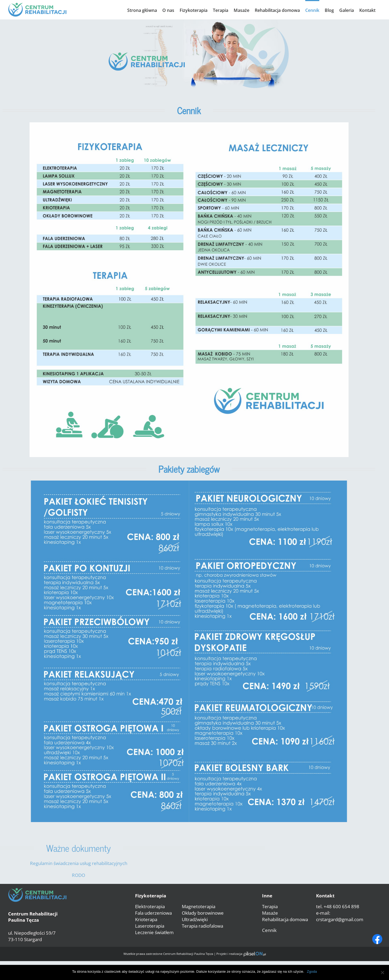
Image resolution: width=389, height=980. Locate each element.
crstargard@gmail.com (340, 919)
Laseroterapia (150, 926)
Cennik (269, 930)
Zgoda (312, 971)
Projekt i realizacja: (241, 954)
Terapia (270, 906)
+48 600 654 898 (341, 906)
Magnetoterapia (199, 906)
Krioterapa (146, 919)
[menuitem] (142, 10)
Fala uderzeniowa (153, 913)
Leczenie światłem (154, 932)
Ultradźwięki (195, 919)
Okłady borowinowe (203, 913)
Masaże (270, 913)
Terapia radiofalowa (202, 926)
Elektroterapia (150, 906)
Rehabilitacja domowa (285, 919)
